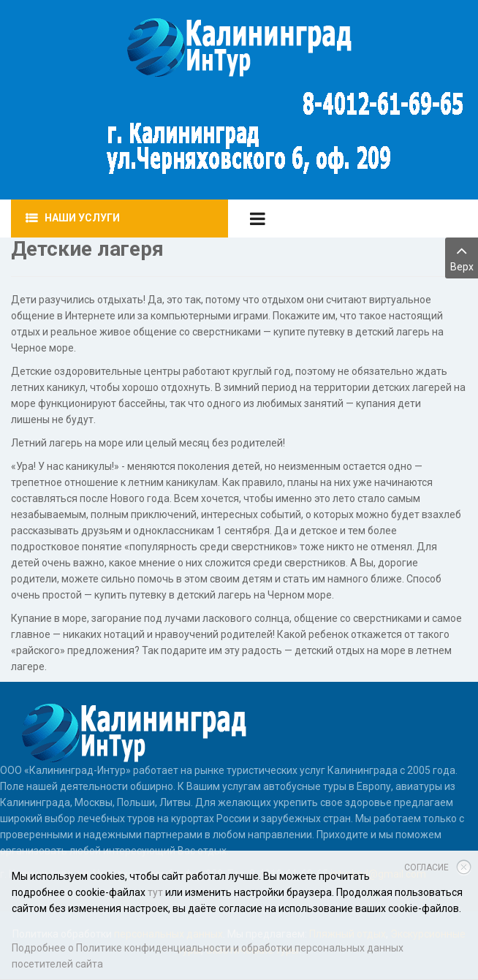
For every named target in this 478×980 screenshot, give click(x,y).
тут (155, 892)
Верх (462, 257)
